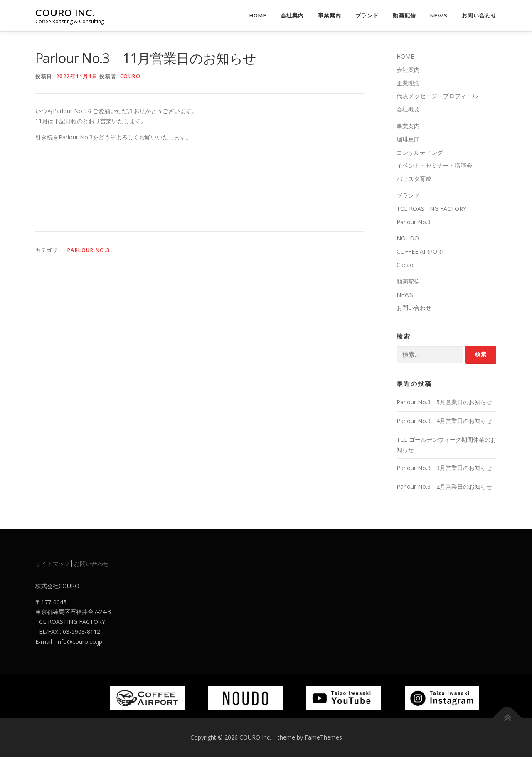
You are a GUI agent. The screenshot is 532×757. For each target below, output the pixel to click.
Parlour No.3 (89, 250)
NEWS (439, 16)
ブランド (367, 16)
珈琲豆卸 (408, 139)
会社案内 (292, 16)
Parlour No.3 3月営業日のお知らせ (444, 468)
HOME (258, 16)
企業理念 (408, 83)
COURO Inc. (65, 13)
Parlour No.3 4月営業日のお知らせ (444, 421)
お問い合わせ (479, 16)
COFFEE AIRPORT (421, 251)
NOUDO (408, 238)
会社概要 (408, 109)
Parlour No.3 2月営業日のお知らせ (444, 486)
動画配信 (404, 16)
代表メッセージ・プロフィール (437, 96)
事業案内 (330, 16)
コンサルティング (420, 152)
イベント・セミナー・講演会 (434, 165)
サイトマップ (53, 563)
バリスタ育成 (414, 179)
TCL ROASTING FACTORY (431, 209)
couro (131, 76)
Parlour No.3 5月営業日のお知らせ (444, 402)
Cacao (405, 265)
